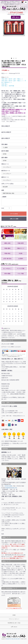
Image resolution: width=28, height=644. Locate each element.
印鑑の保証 (7, 253)
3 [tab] (16, 59)
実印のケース (5, 164)
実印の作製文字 (6, 126)
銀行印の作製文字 (6, 132)
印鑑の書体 (7, 248)
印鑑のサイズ (21, 248)
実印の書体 (4, 144)
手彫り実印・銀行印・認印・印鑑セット (12, 79)
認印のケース (5, 177)
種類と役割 (7, 243)
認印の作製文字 (6, 138)
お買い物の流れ (7, 259)
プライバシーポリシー (14, 619)
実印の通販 (7, 274)
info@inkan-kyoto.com (11, 488)
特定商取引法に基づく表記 (14, 623)
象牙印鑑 (12, 86)
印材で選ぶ (4, 84)
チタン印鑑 (21, 274)
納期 (3, 190)
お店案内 (21, 259)
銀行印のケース (6, 171)
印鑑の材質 (21, 243)
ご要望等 (4, 197)
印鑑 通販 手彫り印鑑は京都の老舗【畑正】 (13, 639)
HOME (14, 615)
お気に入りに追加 (14, 219)
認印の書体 (4, 158)
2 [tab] (14, 59)
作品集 (21, 253)
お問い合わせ (16, 17)
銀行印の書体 (5, 151)
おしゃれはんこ (7, 268)
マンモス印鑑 (21, 268)
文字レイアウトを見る (7, 184)
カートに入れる (14, 214)
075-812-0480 (17, 13)
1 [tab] (12, 59)
